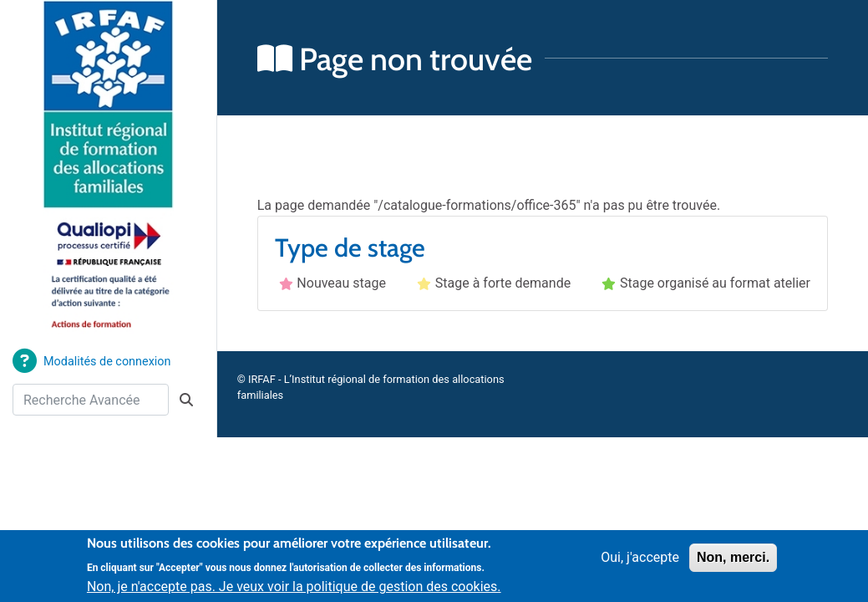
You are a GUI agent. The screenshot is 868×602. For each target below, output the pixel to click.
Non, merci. (733, 564)
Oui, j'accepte (640, 564)
